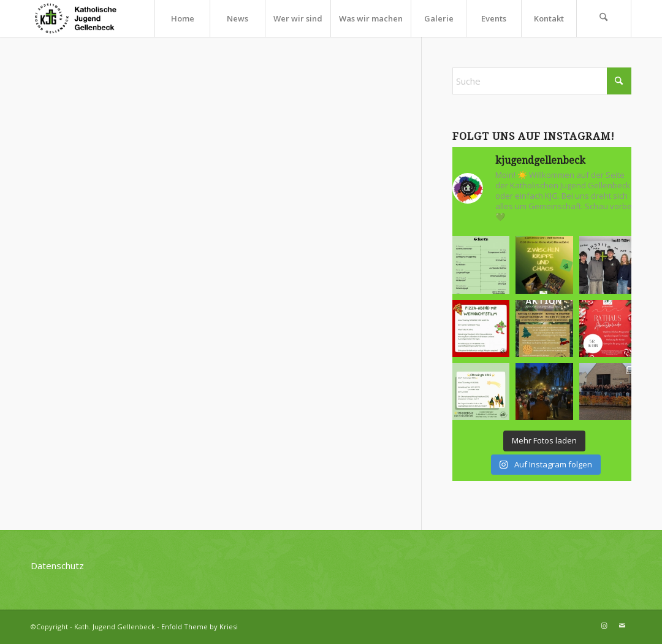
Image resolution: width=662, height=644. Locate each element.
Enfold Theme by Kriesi (200, 627)
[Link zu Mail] (622, 626)
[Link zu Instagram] (604, 626)
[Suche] (604, 18)
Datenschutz (57, 565)
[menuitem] (182, 18)
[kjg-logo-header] (81, 18)
